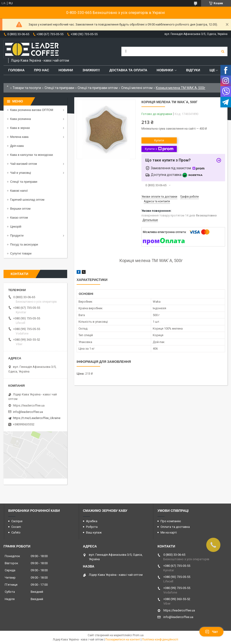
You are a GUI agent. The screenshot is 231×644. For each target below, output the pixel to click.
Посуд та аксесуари (24, 244)
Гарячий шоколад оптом (27, 200)
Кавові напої (19, 191)
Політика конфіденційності (160, 640)
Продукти (17, 235)
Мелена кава (19, 137)
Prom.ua (138, 635)
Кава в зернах (20, 128)
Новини (66, 70)
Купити (159, 140)
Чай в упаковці (21, 173)
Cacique (17, 521)
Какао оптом (19, 218)
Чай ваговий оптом (24, 164)
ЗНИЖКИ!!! (91, 70)
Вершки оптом (20, 209)
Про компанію (171, 521)
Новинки (165, 70)
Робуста (92, 527)
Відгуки (193, 70)
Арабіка (92, 521)
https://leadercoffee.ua (29, 405)
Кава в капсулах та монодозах (32, 155)
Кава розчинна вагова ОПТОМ (32, 110)
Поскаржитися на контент (123, 640)
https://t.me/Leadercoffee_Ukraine (37, 418)
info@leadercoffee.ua (28, 412)
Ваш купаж (94, 532)
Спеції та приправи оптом (98, 88)
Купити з (159, 149)
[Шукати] (223, 51)
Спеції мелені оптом (137, 88)
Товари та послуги (27, 88)
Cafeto (16, 532)
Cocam (16, 527)
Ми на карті (169, 532)
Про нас (41, 70)
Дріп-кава (17, 146)
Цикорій (16, 227)
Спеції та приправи (59, 88)
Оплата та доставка (175, 527)
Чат (211, 632)
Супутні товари (21, 253)
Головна (16, 70)
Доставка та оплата (128, 70)
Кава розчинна (21, 119)
